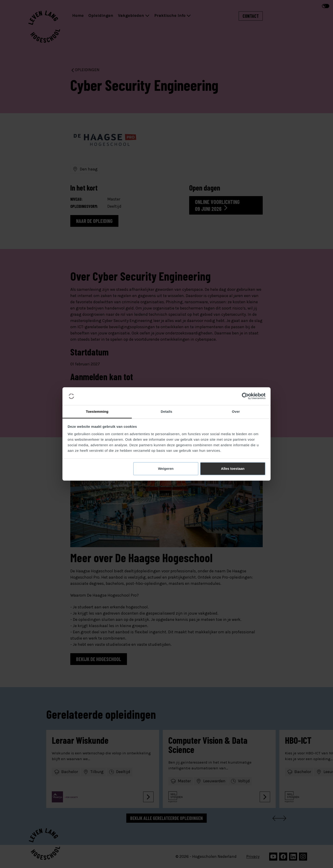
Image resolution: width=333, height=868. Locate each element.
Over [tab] (236, 411)
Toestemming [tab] (97, 411)
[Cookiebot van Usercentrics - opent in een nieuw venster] (245, 396)
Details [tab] (166, 411)
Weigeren (166, 469)
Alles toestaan (233, 469)
